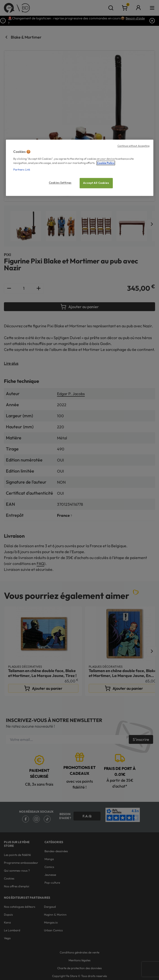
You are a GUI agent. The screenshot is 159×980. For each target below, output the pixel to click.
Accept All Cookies (96, 183)
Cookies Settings (60, 183)
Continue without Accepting (134, 146)
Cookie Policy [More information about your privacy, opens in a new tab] (106, 163)
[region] (80, 168)
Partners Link (22, 170)
